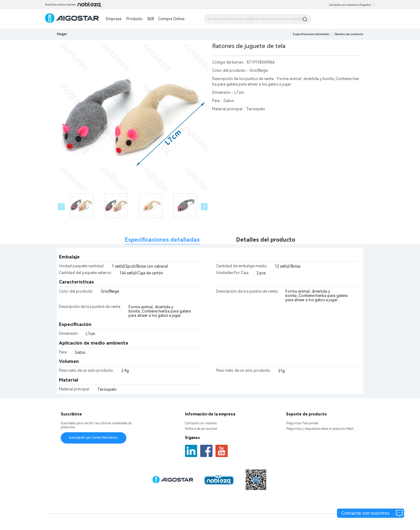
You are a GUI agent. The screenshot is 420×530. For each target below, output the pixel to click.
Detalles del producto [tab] (266, 240)
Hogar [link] (62, 34)
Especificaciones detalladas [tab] (162, 240)
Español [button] (367, 5)
